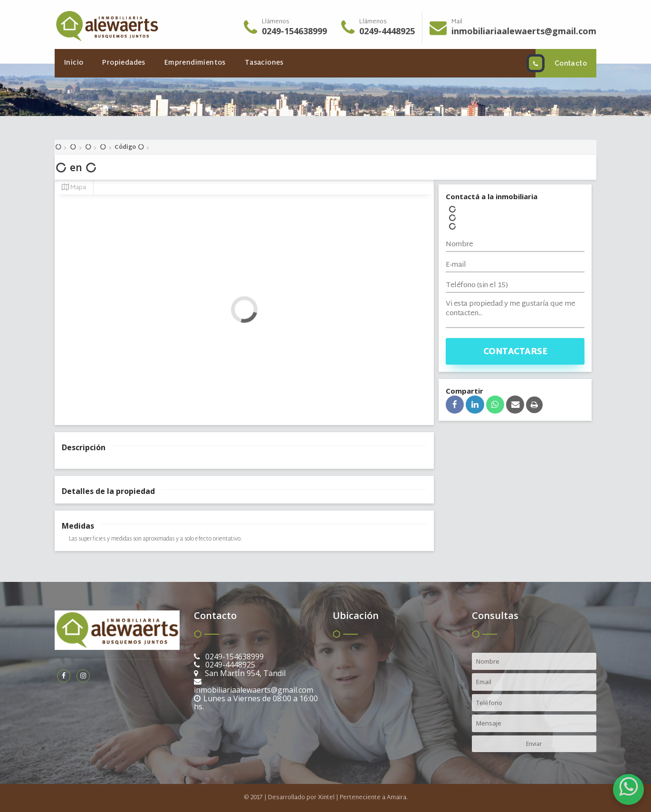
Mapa (74, 188)
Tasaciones (264, 63)
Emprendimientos (195, 63)
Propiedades (124, 63)
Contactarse (515, 352)
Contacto (561, 63)
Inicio (74, 63)
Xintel (326, 798)
